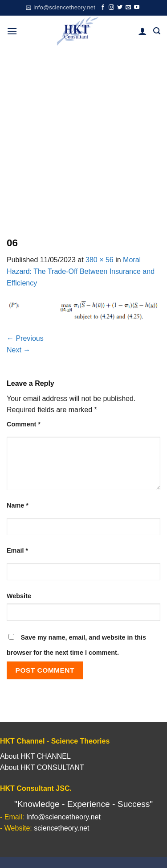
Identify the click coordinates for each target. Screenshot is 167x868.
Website (19, 596)
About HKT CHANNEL (35, 756)
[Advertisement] (83, 135)
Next (18, 350)
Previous (25, 338)
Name (18, 505)
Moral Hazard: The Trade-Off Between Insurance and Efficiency (81, 271)
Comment (24, 424)
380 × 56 (100, 260)
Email (17, 550)
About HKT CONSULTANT (42, 767)
